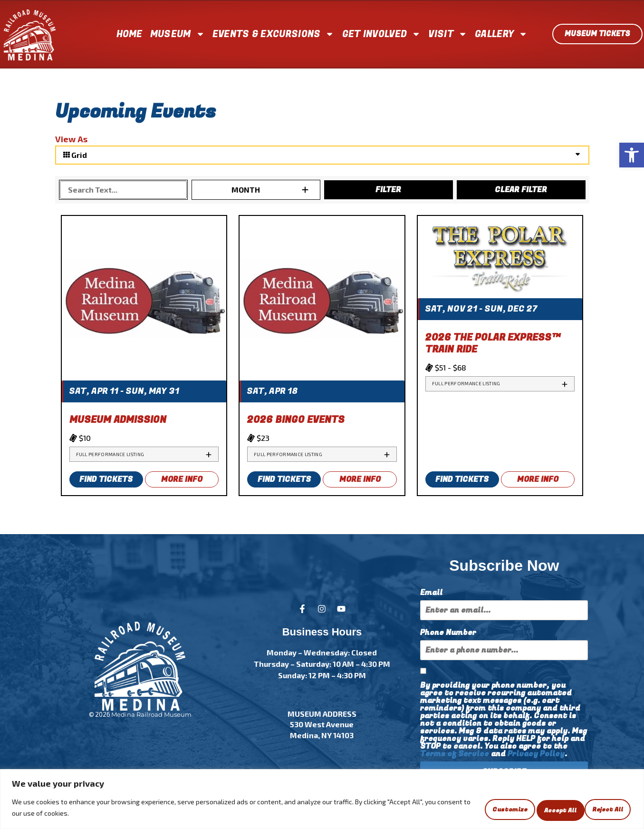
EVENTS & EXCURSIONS (274, 34)
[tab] (144, 454)
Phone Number (448, 633)
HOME (130, 34)
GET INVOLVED (382, 34)
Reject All (536, 809)
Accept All (601, 809)
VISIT (448, 34)
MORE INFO (182, 479)
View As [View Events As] (71, 139)
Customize (470, 809)
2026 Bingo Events (296, 420)
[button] (632, 155)
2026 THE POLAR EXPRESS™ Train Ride (493, 343)
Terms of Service (455, 754)
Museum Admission (118, 420)
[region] (322, 801)
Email (431, 593)
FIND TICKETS (106, 479)
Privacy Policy (536, 754)
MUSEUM (178, 34)
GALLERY (501, 34)
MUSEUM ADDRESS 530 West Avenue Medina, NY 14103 (322, 724)
